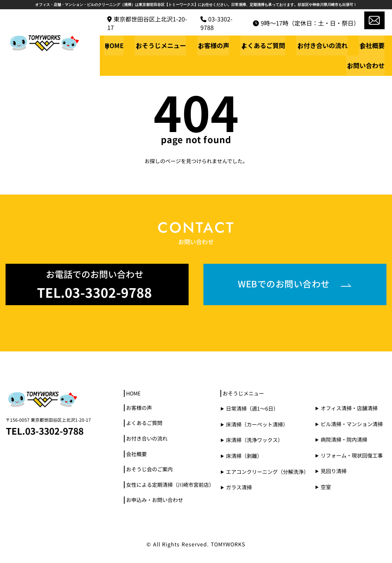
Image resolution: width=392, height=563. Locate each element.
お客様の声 (216, 45)
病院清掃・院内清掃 (344, 439)
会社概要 (372, 45)
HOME (119, 45)
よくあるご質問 (265, 45)
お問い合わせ (366, 65)
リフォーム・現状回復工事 (352, 454)
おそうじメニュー (164, 45)
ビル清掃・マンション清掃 (352, 423)
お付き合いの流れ (323, 45)
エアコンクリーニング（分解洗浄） (267, 471)
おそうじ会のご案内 (149, 470)
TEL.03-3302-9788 (46, 430)
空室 (326, 486)
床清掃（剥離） (244, 455)
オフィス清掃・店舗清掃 (349, 407)
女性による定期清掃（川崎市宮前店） (170, 485)
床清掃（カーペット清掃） (257, 424)
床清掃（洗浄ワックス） (254, 439)
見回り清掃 (334, 470)
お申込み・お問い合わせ (155, 500)
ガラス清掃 (239, 487)
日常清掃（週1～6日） (252, 408)
